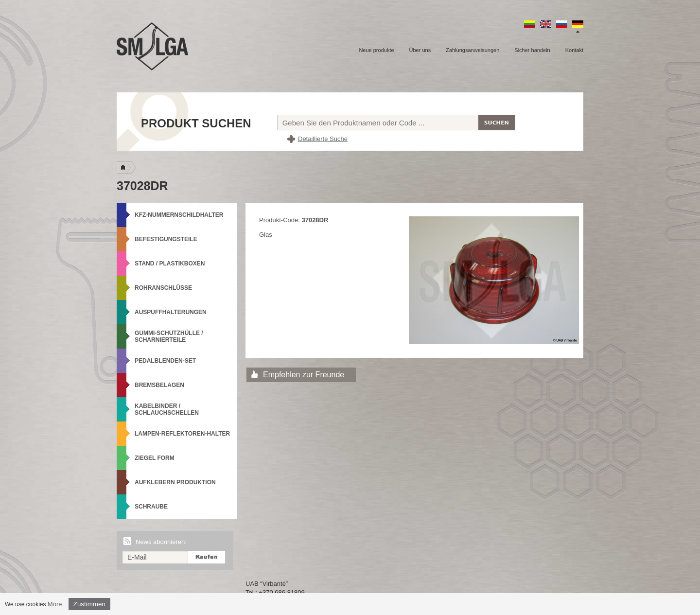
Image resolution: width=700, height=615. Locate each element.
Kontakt (574, 50)
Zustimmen (89, 604)
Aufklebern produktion (175, 482)
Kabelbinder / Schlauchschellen (167, 409)
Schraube (151, 507)
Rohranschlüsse (163, 288)
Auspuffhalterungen (171, 312)
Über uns (420, 50)
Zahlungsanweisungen (472, 50)
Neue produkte (376, 50)
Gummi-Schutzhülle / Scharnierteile (169, 336)
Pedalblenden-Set (165, 361)
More (55, 604)
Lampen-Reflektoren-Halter (182, 434)
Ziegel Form (155, 458)
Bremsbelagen (159, 385)
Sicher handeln (532, 50)
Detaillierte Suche (323, 139)
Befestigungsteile (166, 239)
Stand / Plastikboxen (170, 264)
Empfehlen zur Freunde (304, 375)
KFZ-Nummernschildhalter (179, 215)
